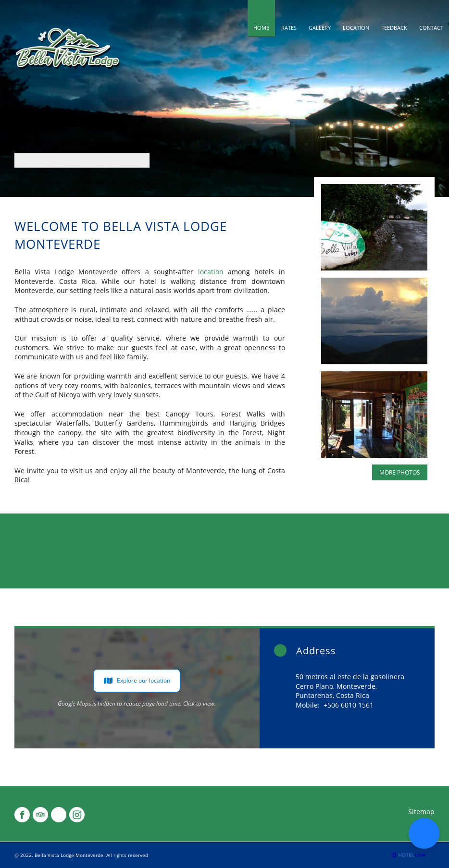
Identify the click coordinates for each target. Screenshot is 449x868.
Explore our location (137, 681)
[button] (424, 833)
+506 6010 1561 (349, 705)
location (211, 272)
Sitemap (421, 812)
